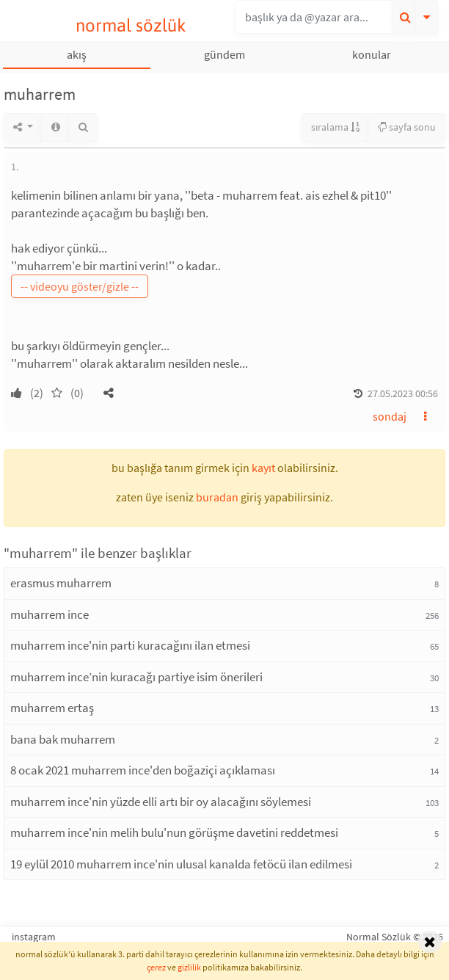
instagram (34, 937)
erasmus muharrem (61, 583)
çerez (156, 967)
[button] (109, 393)
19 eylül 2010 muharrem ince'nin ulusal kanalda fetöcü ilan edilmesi (181, 864)
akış (77, 54)
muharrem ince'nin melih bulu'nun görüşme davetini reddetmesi (174, 832)
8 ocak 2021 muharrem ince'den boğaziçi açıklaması (143, 770)
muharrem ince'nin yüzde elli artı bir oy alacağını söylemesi (161, 802)
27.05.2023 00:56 (403, 393)
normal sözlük (131, 25)
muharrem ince (50, 614)
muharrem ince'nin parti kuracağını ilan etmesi (130, 645)
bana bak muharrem (63, 739)
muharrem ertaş (52, 708)
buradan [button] (217, 497)
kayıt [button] (263, 468)
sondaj (390, 416)
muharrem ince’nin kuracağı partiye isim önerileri (136, 677)
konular (372, 54)
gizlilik (189, 967)
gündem (224, 54)
